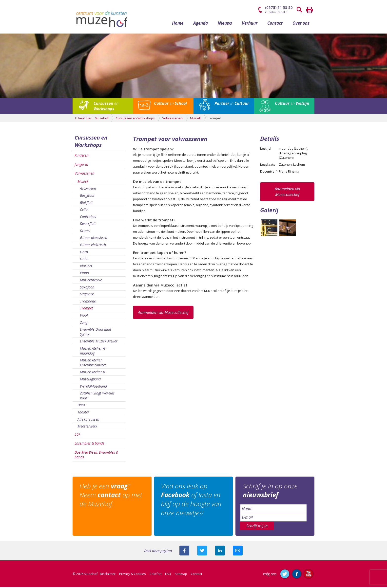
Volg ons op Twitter (285, 575)
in (232, 104)
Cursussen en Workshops (91, 142)
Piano (84, 274)
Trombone (88, 302)
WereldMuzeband (93, 387)
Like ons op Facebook (297, 575)
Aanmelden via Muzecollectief (163, 313)
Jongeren (81, 165)
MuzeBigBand (90, 380)
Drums (85, 232)
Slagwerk (87, 295)
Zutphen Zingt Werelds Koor (97, 397)
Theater (83, 413)
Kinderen (81, 156)
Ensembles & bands (89, 444)
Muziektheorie (91, 281)
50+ (77, 435)
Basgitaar (87, 196)
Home (178, 24)
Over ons (301, 24)
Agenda (201, 24)
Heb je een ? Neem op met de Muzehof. (111, 496)
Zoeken (300, 10)
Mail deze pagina (238, 552)
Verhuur (250, 24)
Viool (84, 316)
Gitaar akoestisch (94, 239)
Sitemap (181, 575)
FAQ (168, 575)
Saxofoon (87, 288)
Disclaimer (108, 575)
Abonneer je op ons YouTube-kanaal (309, 575)
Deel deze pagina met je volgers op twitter (202, 552)
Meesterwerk (87, 427)
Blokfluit (86, 204)
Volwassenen (84, 174)
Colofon (155, 575)
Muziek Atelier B (92, 373)
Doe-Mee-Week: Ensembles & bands (96, 456)
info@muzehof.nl (277, 12)
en (106, 107)
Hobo (84, 260)
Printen (310, 10)
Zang (84, 323)
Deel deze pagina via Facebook (184, 552)
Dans (81, 406)
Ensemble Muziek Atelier (99, 342)
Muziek (83, 182)
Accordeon (88, 189)
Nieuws (225, 24)
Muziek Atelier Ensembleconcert (93, 364)
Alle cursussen (88, 420)
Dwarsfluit (88, 225)
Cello (84, 210)
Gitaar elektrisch (93, 246)
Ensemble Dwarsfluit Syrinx (96, 333)
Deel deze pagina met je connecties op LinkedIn (220, 552)
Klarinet (86, 267)
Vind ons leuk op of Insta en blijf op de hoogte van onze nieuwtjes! (192, 500)
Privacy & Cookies (133, 575)
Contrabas (88, 218)
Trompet (87, 309)
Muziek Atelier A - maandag (93, 352)
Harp (84, 253)
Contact (275, 24)
